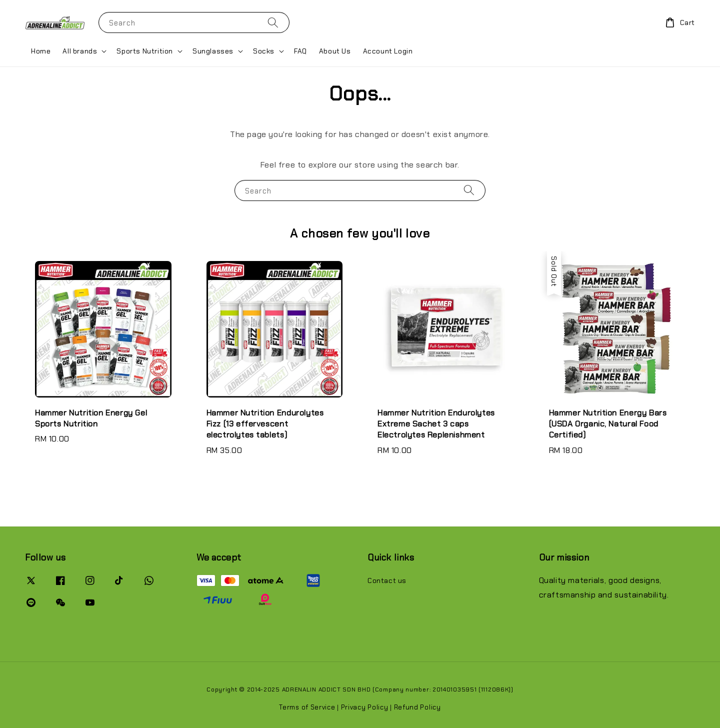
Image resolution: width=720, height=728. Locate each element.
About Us (335, 51)
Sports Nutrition (145, 51)
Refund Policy (417, 707)
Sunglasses (213, 51)
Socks (264, 51)
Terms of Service (307, 707)
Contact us (387, 580)
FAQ (300, 51)
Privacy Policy (365, 707)
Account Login (388, 51)
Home (41, 51)
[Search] (273, 22)
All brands (80, 51)
